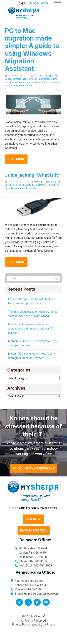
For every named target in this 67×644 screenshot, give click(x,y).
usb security (30, 188)
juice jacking (54, 185)
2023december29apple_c (17, 79)
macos (23, 82)
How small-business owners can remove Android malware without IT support (30, 329)
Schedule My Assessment (33, 468)
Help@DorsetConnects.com (41, 594)
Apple (50, 76)
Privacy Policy (21, 625)
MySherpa (38, 76)
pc (49, 82)
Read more (16, 159)
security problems (14, 188)
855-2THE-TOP (39, 3)
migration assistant (37, 82)
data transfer (41, 185)
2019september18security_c (19, 185)
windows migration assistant (19, 85)
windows (56, 82)
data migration (45, 79)
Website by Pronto (43, 625)
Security (52, 182)
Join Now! (33, 519)
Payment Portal (34, 530)
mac (16, 82)
